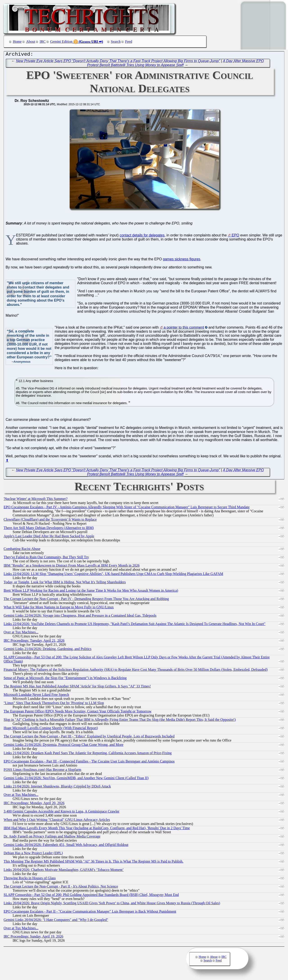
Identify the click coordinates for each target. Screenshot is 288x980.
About (31, 42)
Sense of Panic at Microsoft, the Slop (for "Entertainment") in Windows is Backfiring (65, 679)
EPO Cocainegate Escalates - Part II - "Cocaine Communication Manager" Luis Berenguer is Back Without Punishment (90, 912)
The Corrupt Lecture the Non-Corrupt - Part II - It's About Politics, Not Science (61, 887)
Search (116, 42)
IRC (43, 42)
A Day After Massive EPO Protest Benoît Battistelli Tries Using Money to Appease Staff (175, 64)
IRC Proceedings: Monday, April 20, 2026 (34, 804)
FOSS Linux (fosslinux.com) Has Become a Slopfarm (42, 771)
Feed (129, 42)
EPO (235, 236)
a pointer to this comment (184, 329)
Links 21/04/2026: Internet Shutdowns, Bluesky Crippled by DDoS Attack (57, 787)
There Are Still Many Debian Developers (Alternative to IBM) (49, 529)
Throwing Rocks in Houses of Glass (30, 879)
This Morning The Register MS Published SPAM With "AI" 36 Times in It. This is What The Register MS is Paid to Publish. (93, 862)
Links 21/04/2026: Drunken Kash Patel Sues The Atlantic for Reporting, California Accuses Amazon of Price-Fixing (88, 754)
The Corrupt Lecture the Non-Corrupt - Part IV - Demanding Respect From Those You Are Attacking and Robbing (86, 600)
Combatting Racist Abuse (22, 550)
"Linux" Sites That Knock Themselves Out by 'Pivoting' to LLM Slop (54, 704)
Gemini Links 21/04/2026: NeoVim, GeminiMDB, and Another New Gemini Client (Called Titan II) (76, 779)
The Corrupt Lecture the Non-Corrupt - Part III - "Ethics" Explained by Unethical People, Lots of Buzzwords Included (89, 737)
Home (17, 42)
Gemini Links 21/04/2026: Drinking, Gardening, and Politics (47, 650)
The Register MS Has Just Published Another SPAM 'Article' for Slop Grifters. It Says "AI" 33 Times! (77, 687)
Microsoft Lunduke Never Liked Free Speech (36, 696)
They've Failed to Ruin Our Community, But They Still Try (46, 558)
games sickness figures (182, 260)
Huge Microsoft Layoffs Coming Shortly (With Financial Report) (51, 729)
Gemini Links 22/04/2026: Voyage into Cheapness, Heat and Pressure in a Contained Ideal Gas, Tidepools (80, 617)
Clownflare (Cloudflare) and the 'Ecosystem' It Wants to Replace (50, 521)
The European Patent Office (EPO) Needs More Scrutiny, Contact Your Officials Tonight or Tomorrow (78, 712)
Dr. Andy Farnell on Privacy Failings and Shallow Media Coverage (52, 837)
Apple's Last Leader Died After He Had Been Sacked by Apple (49, 537)
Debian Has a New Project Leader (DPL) (33, 854)
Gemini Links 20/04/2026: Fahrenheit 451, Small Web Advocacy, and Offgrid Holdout (66, 846)
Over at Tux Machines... (21, 633)
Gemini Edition (61, 42)
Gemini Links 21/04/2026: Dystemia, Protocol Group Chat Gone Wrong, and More (63, 746)
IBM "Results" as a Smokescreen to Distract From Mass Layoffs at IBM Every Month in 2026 (72, 567)
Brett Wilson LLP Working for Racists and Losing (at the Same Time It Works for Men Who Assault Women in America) (91, 592)
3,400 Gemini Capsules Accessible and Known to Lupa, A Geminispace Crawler (62, 812)
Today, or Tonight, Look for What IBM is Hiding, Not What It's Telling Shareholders (65, 583)
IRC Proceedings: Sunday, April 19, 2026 (33, 938)
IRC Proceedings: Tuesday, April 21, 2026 (34, 642)
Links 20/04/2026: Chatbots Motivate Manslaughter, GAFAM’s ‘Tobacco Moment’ (64, 871)
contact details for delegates (142, 236)
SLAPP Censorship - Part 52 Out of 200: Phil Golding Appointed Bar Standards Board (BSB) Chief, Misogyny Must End (91, 896)
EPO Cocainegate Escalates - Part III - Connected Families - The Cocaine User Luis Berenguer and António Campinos (89, 762)
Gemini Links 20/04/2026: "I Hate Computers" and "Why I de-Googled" (56, 921)
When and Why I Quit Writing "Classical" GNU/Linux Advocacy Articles (57, 821)
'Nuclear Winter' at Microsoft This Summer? (36, 500)
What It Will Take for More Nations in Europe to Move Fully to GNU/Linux (59, 608)
